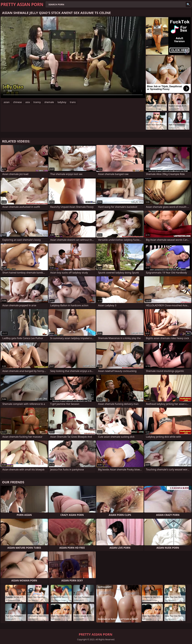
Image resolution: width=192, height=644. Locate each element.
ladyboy (62, 102)
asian (7, 102)
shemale (49, 102)
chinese (17, 102)
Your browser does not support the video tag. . (73, 57)
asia (28, 102)
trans (73, 102)
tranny (37, 102)
